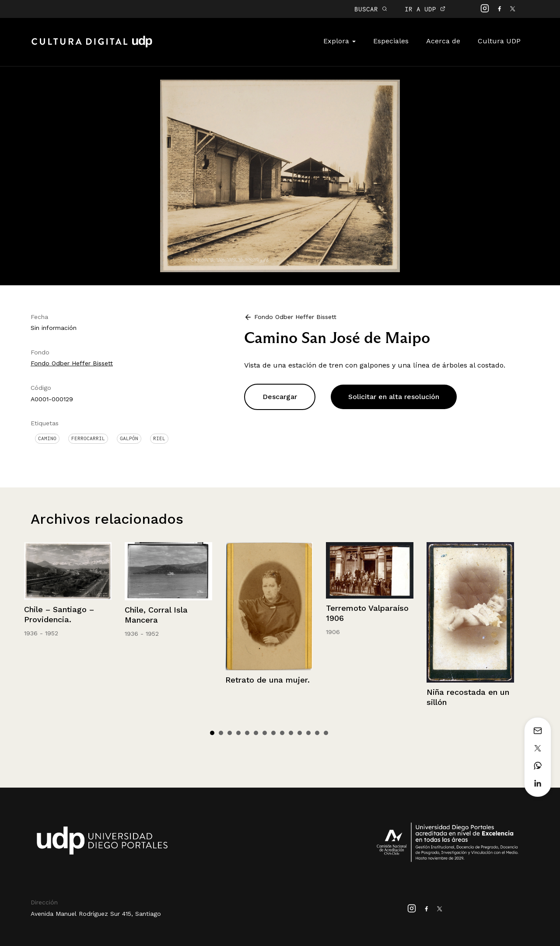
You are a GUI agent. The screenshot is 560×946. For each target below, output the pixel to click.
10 (291, 733)
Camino (47, 438)
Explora (339, 41)
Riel (159, 438)
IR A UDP (425, 9)
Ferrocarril (88, 438)
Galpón (129, 438)
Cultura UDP (499, 41)
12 (308, 733)
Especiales (391, 41)
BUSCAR (371, 9)
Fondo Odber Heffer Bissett (72, 363)
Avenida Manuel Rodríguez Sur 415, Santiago (96, 914)
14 (326, 733)
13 (317, 733)
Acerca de (443, 41)
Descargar (280, 397)
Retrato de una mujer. (268, 680)
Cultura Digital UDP (92, 46)
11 (300, 733)
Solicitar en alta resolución (394, 397)
